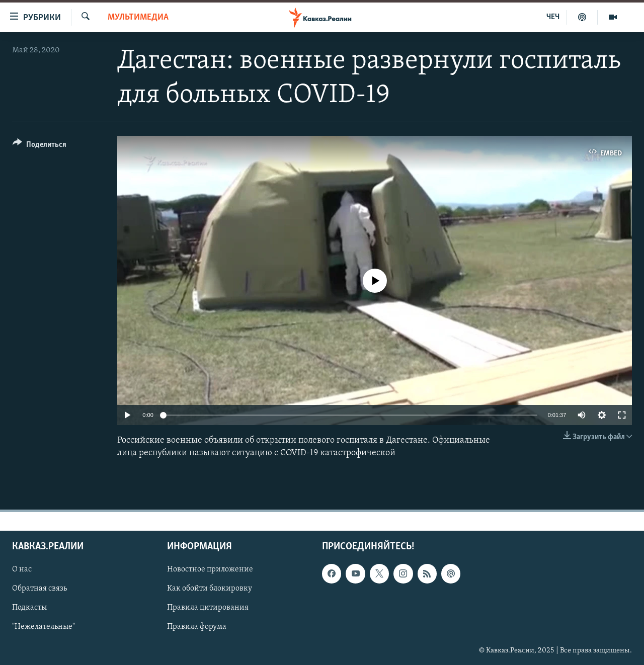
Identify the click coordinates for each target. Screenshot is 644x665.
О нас (22, 569)
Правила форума (197, 627)
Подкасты (29, 608)
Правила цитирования (208, 608)
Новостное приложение (210, 569)
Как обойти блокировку (210, 589)
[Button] (39, 146)
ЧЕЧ (553, 17)
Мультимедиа (138, 17)
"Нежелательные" (44, 627)
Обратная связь (39, 589)
